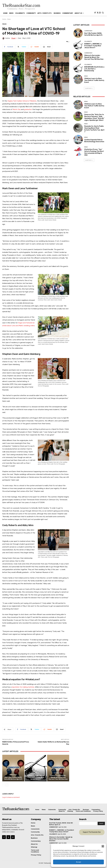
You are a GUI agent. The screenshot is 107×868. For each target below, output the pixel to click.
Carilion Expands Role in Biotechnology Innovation (94, 141)
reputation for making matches (23, 687)
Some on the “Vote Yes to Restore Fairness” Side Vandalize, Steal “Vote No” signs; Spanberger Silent (94, 117)
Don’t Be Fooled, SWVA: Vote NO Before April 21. (13, 778)
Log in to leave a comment (11, 797)
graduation (28, 109)
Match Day (17, 109)
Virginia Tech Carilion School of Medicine (22, 101)
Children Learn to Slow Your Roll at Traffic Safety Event (94, 80)
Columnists (35, 773)
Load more (89, 88)
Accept (79, 862)
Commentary (13, 775)
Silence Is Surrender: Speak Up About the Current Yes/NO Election (58, 777)
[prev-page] (4, 785)
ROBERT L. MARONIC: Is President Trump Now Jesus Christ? (36, 777)
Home (4, 19)
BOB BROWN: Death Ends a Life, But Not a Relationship (94, 69)
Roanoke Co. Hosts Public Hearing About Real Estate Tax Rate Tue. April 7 (94, 129)
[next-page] (7, 785)
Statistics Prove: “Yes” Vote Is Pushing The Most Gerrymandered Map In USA (94, 152)
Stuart (13, 38)
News (9, 19)
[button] (103, 846)
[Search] (101, 823)
